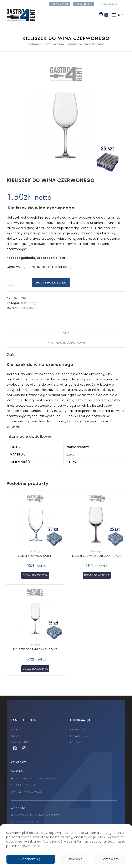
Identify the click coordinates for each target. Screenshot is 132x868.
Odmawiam (110, 859)
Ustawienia (74, 859)
